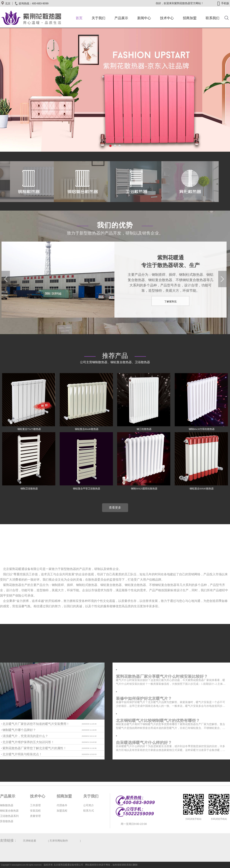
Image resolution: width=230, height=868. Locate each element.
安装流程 (35, 811)
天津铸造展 (29, 841)
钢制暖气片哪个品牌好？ (19, 730)
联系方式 (89, 811)
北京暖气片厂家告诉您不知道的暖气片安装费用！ (36, 724)
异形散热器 (7, 821)
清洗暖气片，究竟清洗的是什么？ (25, 736)
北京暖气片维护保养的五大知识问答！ (28, 742)
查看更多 (115, 508)
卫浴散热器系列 (9, 816)
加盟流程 (62, 811)
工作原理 (35, 805)
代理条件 (62, 805)
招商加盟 (190, 18)
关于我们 (98, 18)
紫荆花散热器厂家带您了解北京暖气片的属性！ (34, 748)
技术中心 (167, 18)
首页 (79, 18)
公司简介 (89, 805)
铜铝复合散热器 (9, 811)
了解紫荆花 (170, 302)
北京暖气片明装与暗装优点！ (22, 754)
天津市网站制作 (59, 841)
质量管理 (35, 816)
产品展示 (121, 18)
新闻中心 (144, 18)
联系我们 (213, 18)
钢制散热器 (7, 805)
